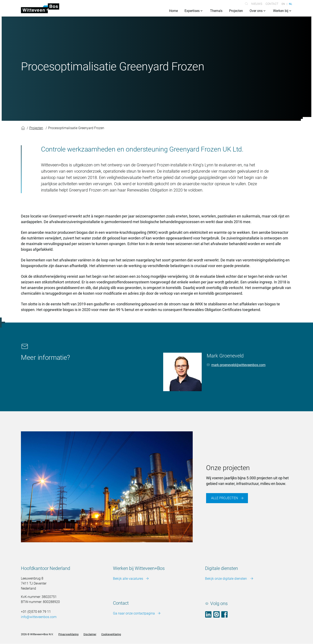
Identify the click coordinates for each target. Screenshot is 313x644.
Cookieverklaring (111, 634)
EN (283, 4)
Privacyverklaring (68, 634)
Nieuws (257, 4)
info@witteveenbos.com (39, 617)
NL (291, 4)
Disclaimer (90, 634)
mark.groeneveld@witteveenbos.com (238, 365)
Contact (272, 4)
